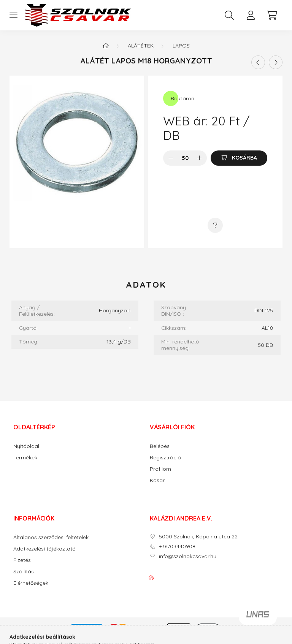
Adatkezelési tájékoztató (44, 549)
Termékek (25, 458)
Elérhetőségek (31, 583)
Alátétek (141, 46)
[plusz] (199, 158)
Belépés (160, 446)
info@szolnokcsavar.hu (188, 556)
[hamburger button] (13, 15)
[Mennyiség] (185, 158)
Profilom (160, 469)
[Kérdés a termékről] (215, 225)
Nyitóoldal (26, 446)
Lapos (181, 46)
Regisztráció (165, 458)
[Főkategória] (106, 46)
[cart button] (272, 15)
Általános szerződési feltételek (51, 537)
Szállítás (24, 572)
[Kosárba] (239, 158)
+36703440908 (177, 547)
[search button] (229, 15)
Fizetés (22, 560)
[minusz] (171, 158)
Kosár (157, 480)
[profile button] (251, 15)
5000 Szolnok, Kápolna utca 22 (198, 537)
